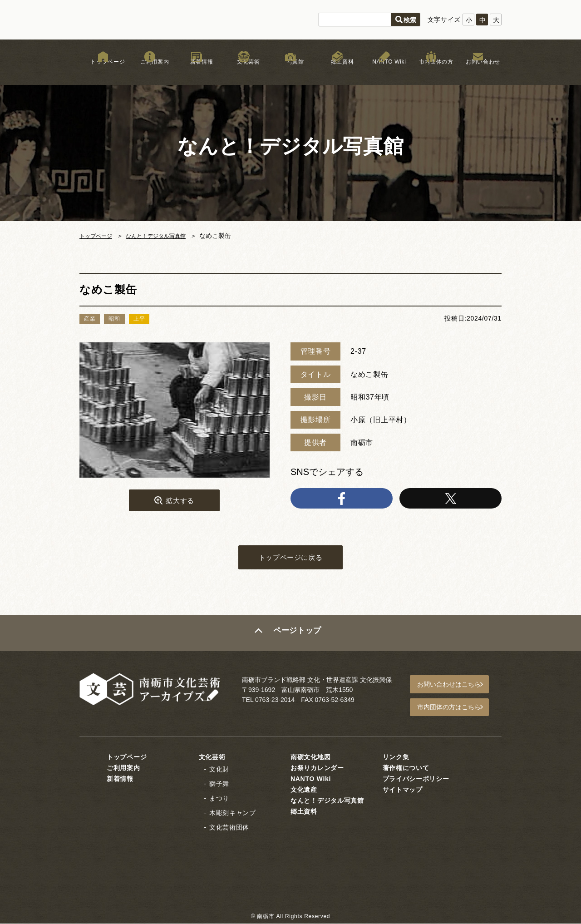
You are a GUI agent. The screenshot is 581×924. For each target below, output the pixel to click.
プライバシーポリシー (416, 780)
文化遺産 (304, 791)
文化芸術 (244, 72)
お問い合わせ (478, 72)
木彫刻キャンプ (233, 814)
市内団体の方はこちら (454, 710)
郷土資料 (337, 72)
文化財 (219, 770)
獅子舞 (219, 785)
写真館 (290, 72)
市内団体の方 (431, 72)
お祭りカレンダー (317, 769)
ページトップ (298, 638)
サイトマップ (403, 791)
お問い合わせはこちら (454, 689)
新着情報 (197, 72)
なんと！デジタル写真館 (166, 236)
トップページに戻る (290, 561)
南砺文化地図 (310, 758)
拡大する (180, 502)
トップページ (103, 72)
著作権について (406, 769)
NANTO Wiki (384, 72)
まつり (219, 799)
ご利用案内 (150, 72)
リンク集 (396, 758)
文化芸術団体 (229, 828)
